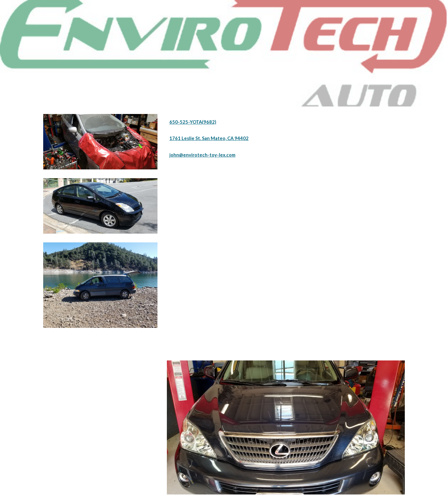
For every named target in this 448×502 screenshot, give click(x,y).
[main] (286, 122)
